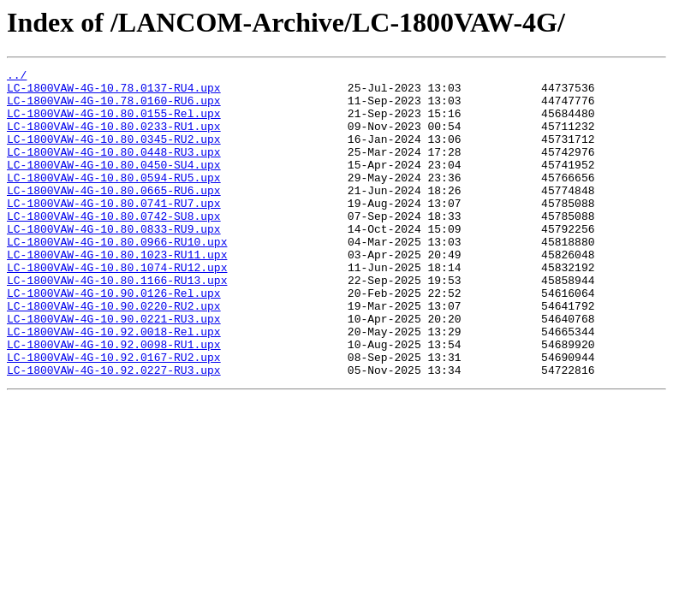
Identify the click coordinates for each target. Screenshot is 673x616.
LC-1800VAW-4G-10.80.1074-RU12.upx (117, 308)
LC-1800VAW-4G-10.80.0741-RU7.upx (114, 231)
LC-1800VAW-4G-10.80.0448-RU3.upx (114, 169)
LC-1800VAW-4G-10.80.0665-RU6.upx (114, 216)
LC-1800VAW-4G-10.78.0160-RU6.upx (114, 108)
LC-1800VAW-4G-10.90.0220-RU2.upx (114, 354)
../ (17, 77)
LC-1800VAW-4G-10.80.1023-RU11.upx (117, 293)
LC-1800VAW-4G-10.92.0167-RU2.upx (114, 416)
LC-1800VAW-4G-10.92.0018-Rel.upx (114, 385)
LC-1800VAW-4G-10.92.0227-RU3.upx (114, 431)
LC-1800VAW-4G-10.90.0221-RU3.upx (114, 370)
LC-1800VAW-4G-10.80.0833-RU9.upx (114, 262)
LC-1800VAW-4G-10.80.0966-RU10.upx (117, 277)
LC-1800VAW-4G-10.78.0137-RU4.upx (114, 92)
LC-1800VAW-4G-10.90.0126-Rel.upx (114, 339)
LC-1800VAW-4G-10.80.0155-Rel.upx (114, 123)
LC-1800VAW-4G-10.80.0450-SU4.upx (114, 185)
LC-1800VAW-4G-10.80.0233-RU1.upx (114, 139)
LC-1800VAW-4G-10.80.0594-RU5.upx (114, 200)
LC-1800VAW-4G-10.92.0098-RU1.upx (114, 400)
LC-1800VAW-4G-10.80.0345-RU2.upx (114, 154)
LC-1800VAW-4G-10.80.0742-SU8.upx (114, 246)
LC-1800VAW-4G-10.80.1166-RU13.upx (117, 323)
